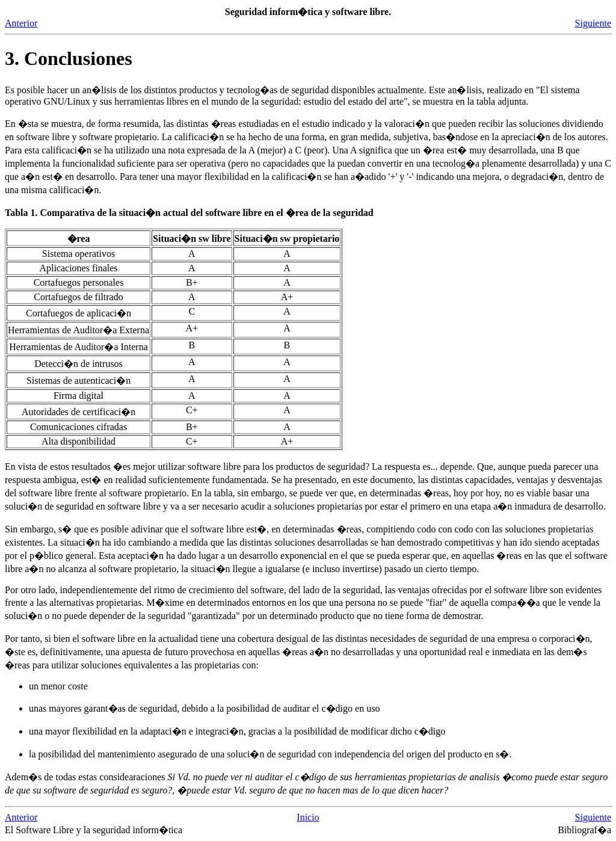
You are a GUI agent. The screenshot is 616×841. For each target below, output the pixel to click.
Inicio (308, 817)
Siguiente (593, 23)
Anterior (21, 23)
